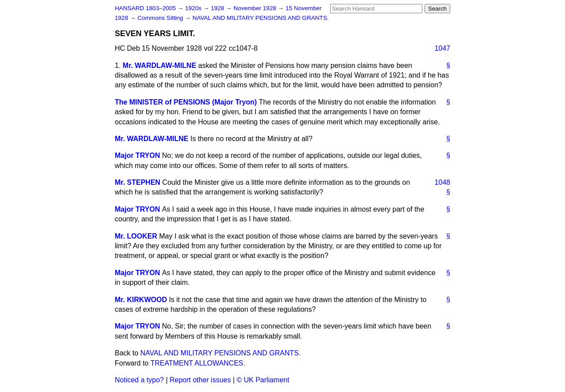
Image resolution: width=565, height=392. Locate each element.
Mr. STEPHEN (137, 182)
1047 (442, 48)
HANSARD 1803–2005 (145, 8)
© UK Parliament (263, 380)
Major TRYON (137, 155)
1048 (442, 182)
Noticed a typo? (139, 380)
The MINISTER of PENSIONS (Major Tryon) (186, 102)
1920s (194, 8)
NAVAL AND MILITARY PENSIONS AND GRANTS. (261, 18)
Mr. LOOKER (136, 236)
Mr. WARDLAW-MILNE (160, 65)
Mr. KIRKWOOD (141, 300)
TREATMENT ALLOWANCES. (198, 363)
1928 (218, 8)
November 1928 (256, 8)
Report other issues (200, 380)
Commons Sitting (161, 18)
